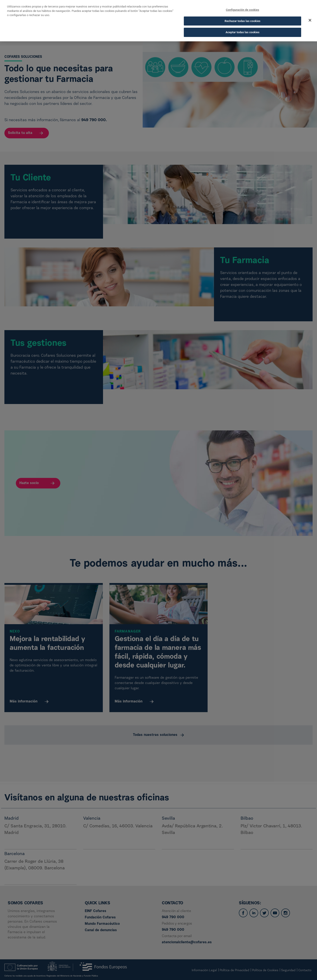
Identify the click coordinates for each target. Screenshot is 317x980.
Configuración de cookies (242, 6)
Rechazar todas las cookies (242, 17)
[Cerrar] (310, 16)
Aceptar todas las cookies (243, 28)
